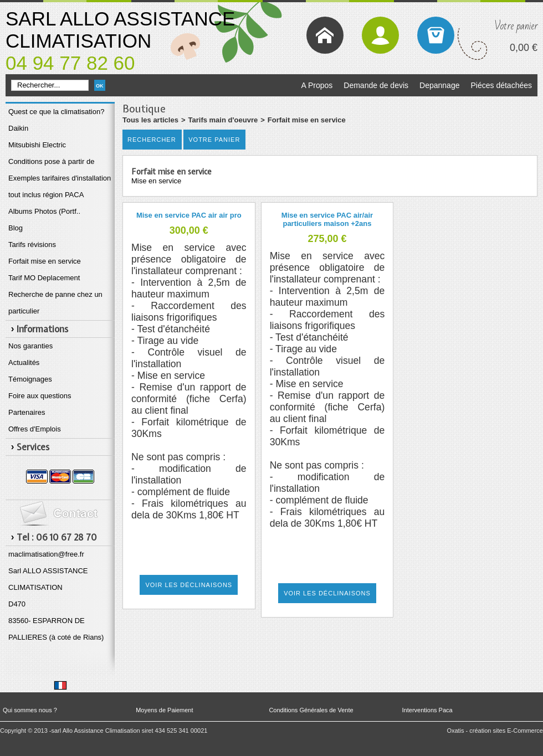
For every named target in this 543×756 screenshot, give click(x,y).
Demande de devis (376, 85)
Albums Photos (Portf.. (44, 211)
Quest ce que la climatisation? (56, 112)
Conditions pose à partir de (51, 161)
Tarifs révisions (32, 245)
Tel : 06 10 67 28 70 (57, 537)
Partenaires (27, 412)
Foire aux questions (40, 396)
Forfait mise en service (45, 261)
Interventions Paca (427, 710)
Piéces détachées (501, 85)
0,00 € (524, 48)
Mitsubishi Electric (37, 145)
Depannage (439, 85)
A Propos (317, 85)
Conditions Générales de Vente (311, 710)
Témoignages (30, 379)
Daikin (18, 128)
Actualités (24, 362)
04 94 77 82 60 (70, 63)
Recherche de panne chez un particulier (55, 303)
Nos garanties (30, 346)
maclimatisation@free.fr (46, 554)
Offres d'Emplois (35, 429)
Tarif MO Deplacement (44, 278)
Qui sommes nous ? (30, 710)
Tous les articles (150, 120)
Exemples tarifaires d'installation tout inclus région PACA (60, 186)
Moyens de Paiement (164, 710)
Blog (16, 228)
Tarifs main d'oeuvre (223, 120)
